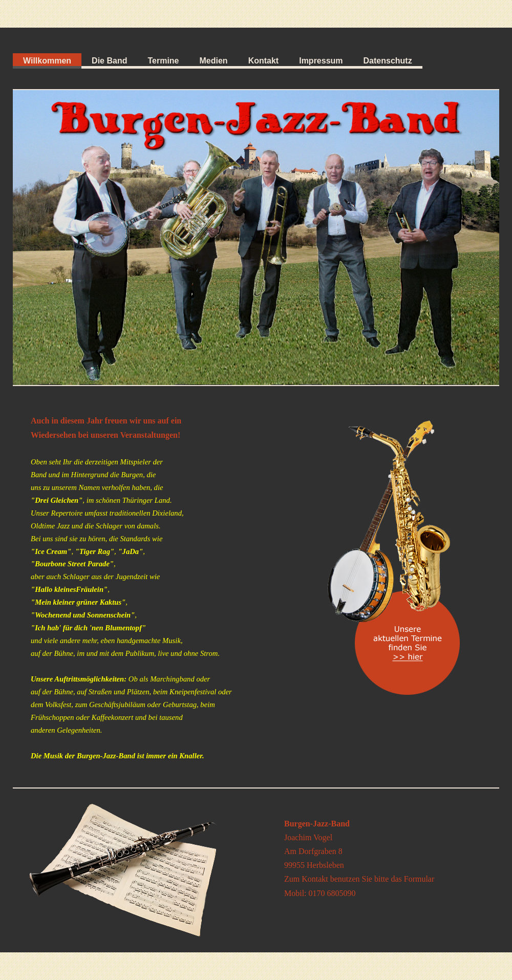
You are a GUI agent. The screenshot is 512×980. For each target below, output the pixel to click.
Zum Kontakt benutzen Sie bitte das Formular (359, 879)
